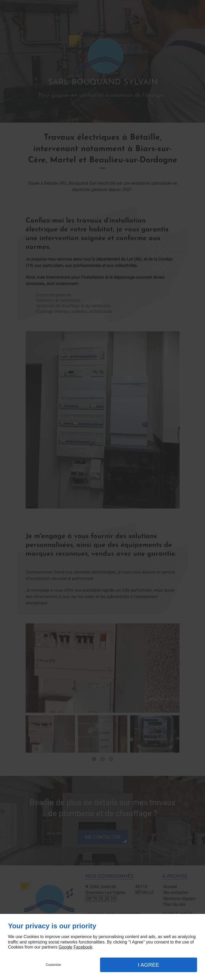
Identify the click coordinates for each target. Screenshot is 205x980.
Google (65, 947)
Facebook (83, 947)
